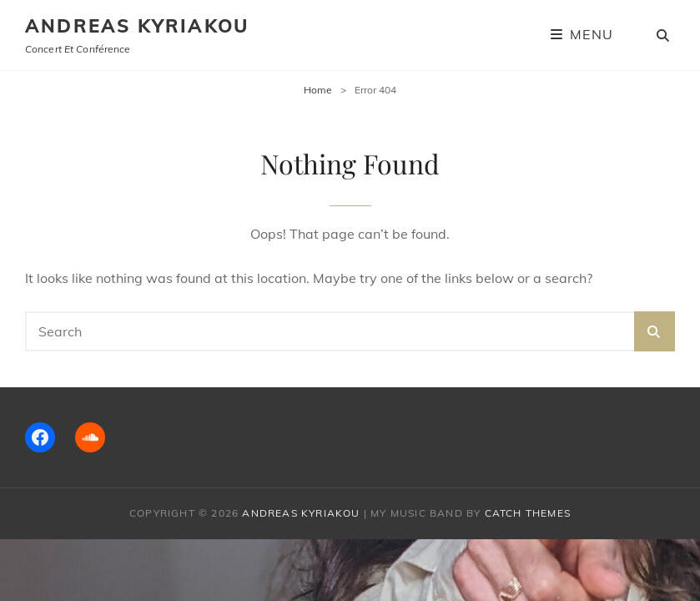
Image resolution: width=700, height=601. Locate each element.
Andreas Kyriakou (137, 26)
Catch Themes (528, 513)
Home (318, 90)
